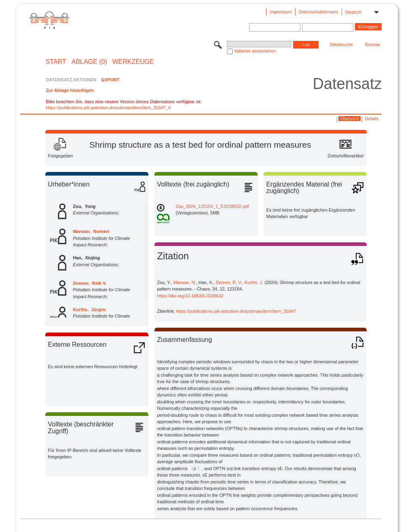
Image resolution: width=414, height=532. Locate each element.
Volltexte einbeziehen (255, 51)
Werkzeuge (133, 62)
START (56, 62)
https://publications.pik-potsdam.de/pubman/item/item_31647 (236, 311)
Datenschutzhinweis (319, 12)
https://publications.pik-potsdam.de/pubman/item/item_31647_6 (108, 108)
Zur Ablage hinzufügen (70, 90)
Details (372, 119)
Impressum (281, 12)
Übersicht (349, 119)
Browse (373, 45)
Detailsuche (341, 45)
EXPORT (111, 80)
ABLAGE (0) (89, 62)
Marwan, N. (184, 282)
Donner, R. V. (229, 282)
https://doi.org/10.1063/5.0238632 (190, 296)
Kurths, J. (254, 282)
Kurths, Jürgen (89, 309)
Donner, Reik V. (90, 283)
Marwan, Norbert (91, 231)
